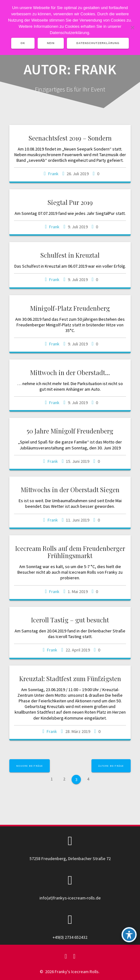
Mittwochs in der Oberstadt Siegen (70, 490)
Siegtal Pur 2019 (70, 202)
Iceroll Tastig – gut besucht (70, 620)
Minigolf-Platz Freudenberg (70, 308)
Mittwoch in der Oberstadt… (70, 372)
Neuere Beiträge (30, 766)
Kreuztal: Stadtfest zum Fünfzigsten (70, 678)
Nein (51, 43)
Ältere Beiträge (111, 766)
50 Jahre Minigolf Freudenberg (70, 431)
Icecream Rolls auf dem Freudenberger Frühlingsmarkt (70, 552)
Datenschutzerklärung (98, 43)
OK (23, 43)
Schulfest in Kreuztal (70, 255)
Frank (53, 174)
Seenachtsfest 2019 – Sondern (70, 138)
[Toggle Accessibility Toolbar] (129, 935)
